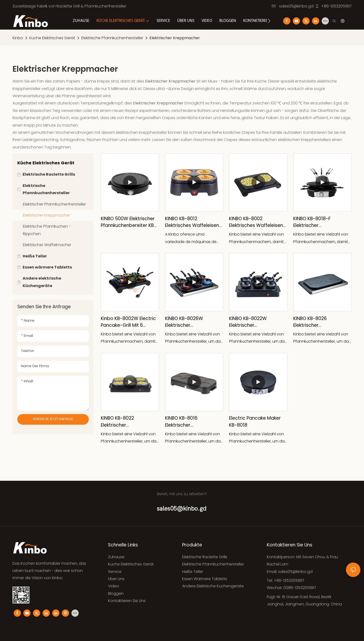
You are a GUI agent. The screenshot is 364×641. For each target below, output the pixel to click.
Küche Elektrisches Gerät (52, 38)
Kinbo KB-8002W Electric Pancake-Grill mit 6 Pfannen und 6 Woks (128, 322)
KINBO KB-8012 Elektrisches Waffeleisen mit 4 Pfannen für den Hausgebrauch (192, 222)
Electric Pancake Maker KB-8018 (255, 422)
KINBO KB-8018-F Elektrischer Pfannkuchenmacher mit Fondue (320, 222)
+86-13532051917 (333, 6)
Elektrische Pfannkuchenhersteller (112, 38)
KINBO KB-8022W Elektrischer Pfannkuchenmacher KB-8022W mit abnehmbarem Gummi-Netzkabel (257, 322)
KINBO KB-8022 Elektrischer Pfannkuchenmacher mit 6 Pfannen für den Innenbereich (130, 422)
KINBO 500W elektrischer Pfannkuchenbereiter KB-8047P (129, 222)
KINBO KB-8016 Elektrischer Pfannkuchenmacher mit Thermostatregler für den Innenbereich (194, 422)
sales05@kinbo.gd (293, 6)
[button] (269, 21)
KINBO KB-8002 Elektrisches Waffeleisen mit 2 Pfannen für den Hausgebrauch (256, 222)
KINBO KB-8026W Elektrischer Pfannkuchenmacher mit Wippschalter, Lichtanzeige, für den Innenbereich (192, 322)
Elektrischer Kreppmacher (175, 38)
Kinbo (18, 38)
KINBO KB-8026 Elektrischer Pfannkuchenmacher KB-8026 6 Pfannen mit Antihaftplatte (321, 322)
